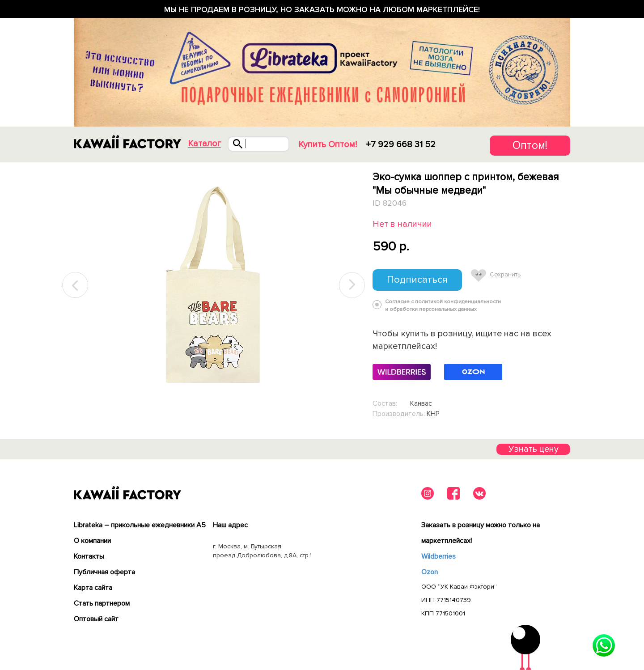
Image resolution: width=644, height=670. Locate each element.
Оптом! (530, 145)
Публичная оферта (104, 572)
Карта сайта (93, 588)
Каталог (204, 144)
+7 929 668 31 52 (401, 144)
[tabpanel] (214, 285)
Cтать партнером (102, 603)
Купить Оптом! (328, 144)
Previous (76, 285)
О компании (92, 541)
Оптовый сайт (96, 619)
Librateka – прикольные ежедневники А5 (140, 525)
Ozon (430, 572)
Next (352, 285)
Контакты (89, 556)
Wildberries (439, 556)
